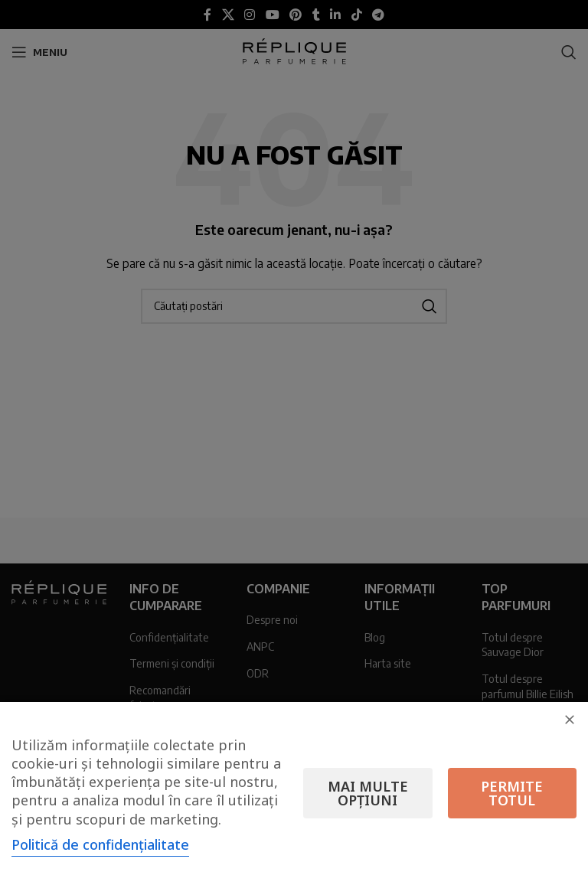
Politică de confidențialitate (100, 844)
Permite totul (512, 793)
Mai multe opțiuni (368, 793)
